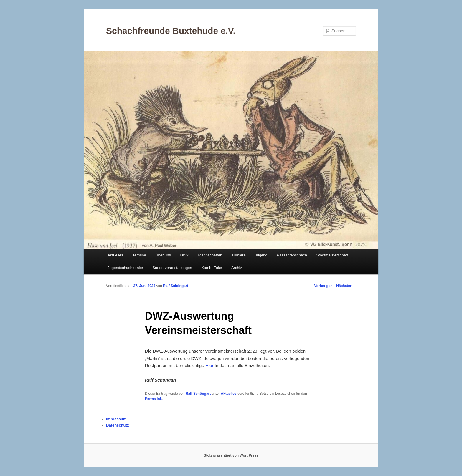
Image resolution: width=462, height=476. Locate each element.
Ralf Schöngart (175, 286)
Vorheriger (321, 286)
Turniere (239, 255)
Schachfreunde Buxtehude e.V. (171, 31)
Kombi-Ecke (212, 268)
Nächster (346, 286)
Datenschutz (117, 425)
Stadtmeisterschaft (332, 255)
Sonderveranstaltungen (172, 268)
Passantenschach (292, 255)
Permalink (153, 399)
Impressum (116, 419)
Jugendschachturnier (125, 268)
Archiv (237, 268)
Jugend (261, 255)
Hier (209, 365)
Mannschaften (210, 255)
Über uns (163, 255)
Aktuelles (115, 255)
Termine (139, 255)
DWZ (184, 255)
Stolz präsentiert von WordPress (231, 455)
